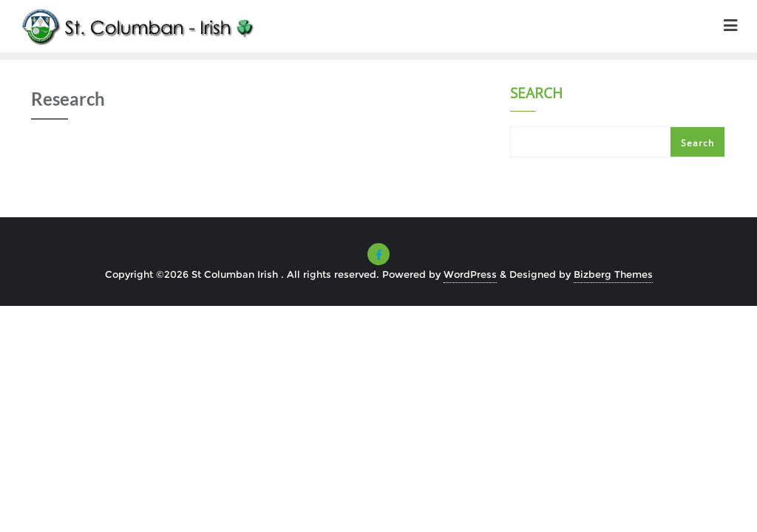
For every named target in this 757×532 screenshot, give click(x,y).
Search (536, 95)
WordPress (470, 274)
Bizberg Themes (613, 274)
